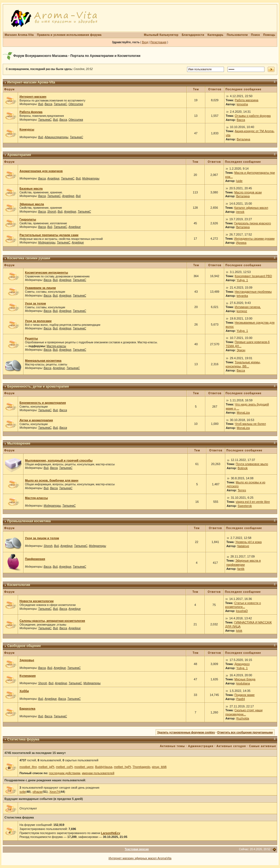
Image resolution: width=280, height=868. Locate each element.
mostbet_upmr (84, 767)
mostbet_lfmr (28, 767)
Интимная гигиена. (248, 307)
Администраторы (56, 137)
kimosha (242, 104)
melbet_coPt (64, 767)
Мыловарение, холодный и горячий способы (59, 460)
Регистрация (158, 42)
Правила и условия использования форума (69, 35)
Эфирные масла (32, 204)
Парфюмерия (35, 559)
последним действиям (65, 773)
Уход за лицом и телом (42, 538)
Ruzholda (243, 718)
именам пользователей (98, 773)
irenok (240, 212)
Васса (48, 104)
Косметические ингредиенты (46, 272)
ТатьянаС (60, 104)
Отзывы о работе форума (253, 116)
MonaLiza (243, 413)
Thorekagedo (141, 767)
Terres (242, 490)
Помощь (269, 35)
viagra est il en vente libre (253, 502)
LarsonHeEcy (110, 833)
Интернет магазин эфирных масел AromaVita (140, 858)
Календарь (215, 35)
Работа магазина (247, 100)
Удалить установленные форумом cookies (186, 732)
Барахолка (27, 709)
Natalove (243, 546)
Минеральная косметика (43, 361)
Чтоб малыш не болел (250, 424)
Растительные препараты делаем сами (49, 235)
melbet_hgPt (122, 767)
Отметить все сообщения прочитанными (245, 732)
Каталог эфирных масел (251, 208)
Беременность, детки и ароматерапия (38, 387)
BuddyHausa (104, 767)
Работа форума (31, 112)
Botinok (243, 468)
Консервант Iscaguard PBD (253, 276)
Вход (145, 42)
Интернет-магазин (33, 97)
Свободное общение (24, 646)
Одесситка (76, 104)
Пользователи (237, 35)
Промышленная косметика (29, 521)
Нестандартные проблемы (253, 292)
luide (239, 181)
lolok (239, 631)
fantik (241, 569)
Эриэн (241, 350)
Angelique (53, 178)
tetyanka (242, 296)
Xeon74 (55, 792)
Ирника (241, 243)
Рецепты (31, 338)
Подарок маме (244, 695)
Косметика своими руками (29, 258)
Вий (41, 104)
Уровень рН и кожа (249, 542)
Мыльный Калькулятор (161, 35)
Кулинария (27, 676)
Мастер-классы (56, 346)
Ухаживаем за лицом (40, 288)
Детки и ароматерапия (36, 420)
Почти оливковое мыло (252, 464)
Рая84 (240, 699)
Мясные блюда (245, 679)
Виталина (243, 139)
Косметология (19, 585)
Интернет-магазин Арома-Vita (31, 82)
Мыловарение (19, 443)
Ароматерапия (19, 155)
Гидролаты (28, 219)
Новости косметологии (37, 601)
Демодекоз (242, 664)
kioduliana (243, 683)
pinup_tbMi (159, 767)
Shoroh (52, 212)
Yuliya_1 (242, 280)
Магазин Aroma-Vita (19, 35)
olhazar (37, 792)
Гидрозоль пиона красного (253, 223)
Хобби (24, 691)
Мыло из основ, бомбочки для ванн (52, 480)
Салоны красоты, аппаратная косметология (52, 621)
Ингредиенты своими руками (254, 239)
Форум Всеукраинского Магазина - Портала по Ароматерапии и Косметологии (77, 56)
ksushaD (242, 611)
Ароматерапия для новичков (41, 171)
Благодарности (193, 35)
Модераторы (91, 178)
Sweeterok (245, 506)
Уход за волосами (38, 321)
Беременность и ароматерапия (43, 403)
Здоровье (27, 660)
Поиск (256, 35)
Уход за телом (35, 303)
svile (22, 792)
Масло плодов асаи (248, 192)
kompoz (242, 311)
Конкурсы (27, 129)
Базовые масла (31, 188)
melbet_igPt (46, 767)
